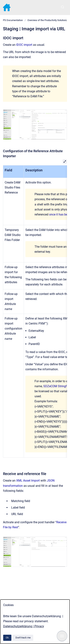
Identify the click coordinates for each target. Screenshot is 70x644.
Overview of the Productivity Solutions (47, 20)
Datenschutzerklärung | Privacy (24, 626)
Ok (7, 638)
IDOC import (24, 45)
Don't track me (23, 638)
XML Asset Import (28, 481)
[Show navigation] (62, 636)
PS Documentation (13, 20)
